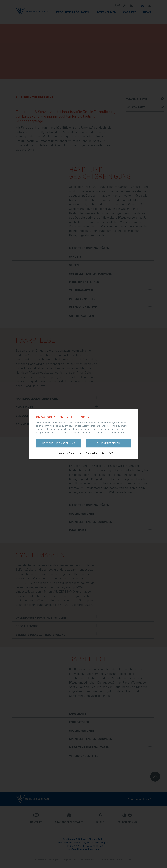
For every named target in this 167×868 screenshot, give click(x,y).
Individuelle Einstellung (58, 443)
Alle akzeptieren (108, 443)
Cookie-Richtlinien (96, 453)
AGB (111, 453)
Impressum (60, 453)
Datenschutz (76, 453)
